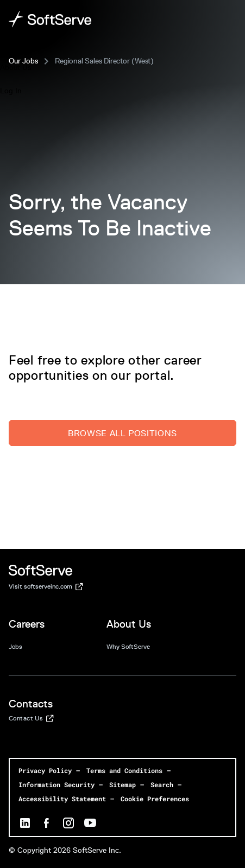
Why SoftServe (128, 647)
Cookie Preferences (155, 799)
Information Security (56, 784)
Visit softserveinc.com (46, 587)
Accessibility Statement (62, 799)
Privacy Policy (45, 770)
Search (162, 784)
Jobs (15, 647)
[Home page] (50, 19)
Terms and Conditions (124, 770)
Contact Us (31, 719)
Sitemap (122, 784)
